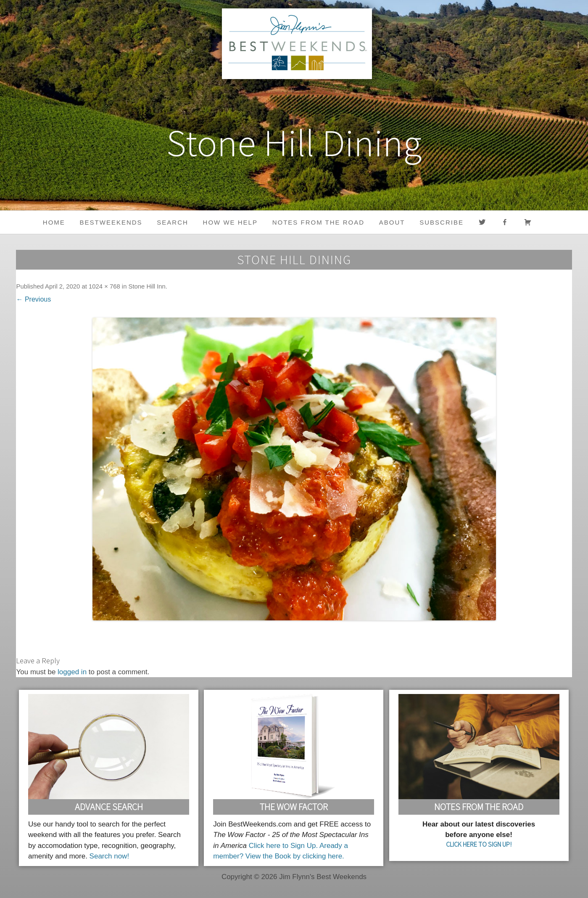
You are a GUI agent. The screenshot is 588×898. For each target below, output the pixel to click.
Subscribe (442, 222)
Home (54, 222)
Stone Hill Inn (147, 286)
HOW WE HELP (230, 222)
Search (173, 222)
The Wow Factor (294, 807)
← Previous (33, 299)
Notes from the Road (318, 222)
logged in (72, 672)
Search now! (109, 856)
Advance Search (109, 807)
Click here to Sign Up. (283, 846)
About (392, 222)
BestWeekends (111, 222)
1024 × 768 (104, 286)
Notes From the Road (479, 807)
